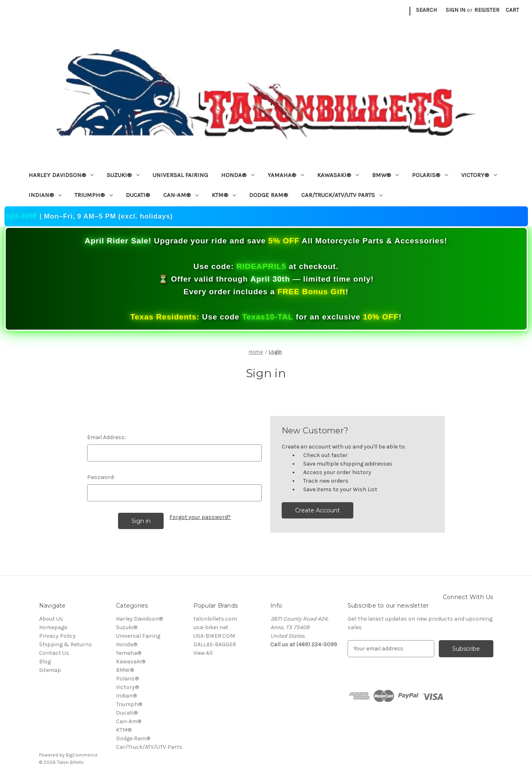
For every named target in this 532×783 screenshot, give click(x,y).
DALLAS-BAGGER (215, 644)
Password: (101, 477)
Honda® (238, 175)
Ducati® (138, 195)
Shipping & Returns (66, 644)
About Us (51, 619)
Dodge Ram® (269, 195)
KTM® (224, 195)
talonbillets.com (215, 619)
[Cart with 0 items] (512, 10)
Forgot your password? (200, 517)
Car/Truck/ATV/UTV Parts (342, 195)
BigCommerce (82, 755)
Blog (45, 662)
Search (426, 10)
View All (203, 653)
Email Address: (106, 437)
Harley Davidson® (61, 175)
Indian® (45, 195)
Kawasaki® (338, 175)
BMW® (385, 175)
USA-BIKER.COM (214, 636)
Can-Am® (181, 195)
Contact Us (54, 653)
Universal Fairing (180, 175)
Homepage (53, 627)
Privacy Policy (57, 636)
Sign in (455, 10)
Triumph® (94, 195)
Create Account (317, 510)
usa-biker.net (211, 627)
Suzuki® (123, 175)
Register (487, 10)
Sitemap (50, 670)
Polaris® (430, 175)
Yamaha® (286, 175)
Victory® (479, 175)
